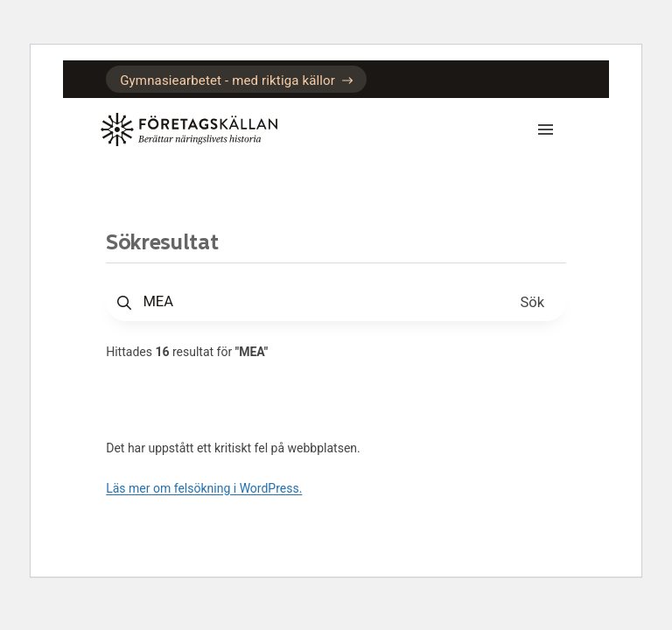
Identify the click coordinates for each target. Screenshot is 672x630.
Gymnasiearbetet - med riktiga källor (236, 80)
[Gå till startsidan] (194, 129)
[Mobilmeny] (540, 129)
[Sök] (532, 301)
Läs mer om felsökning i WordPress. (204, 488)
